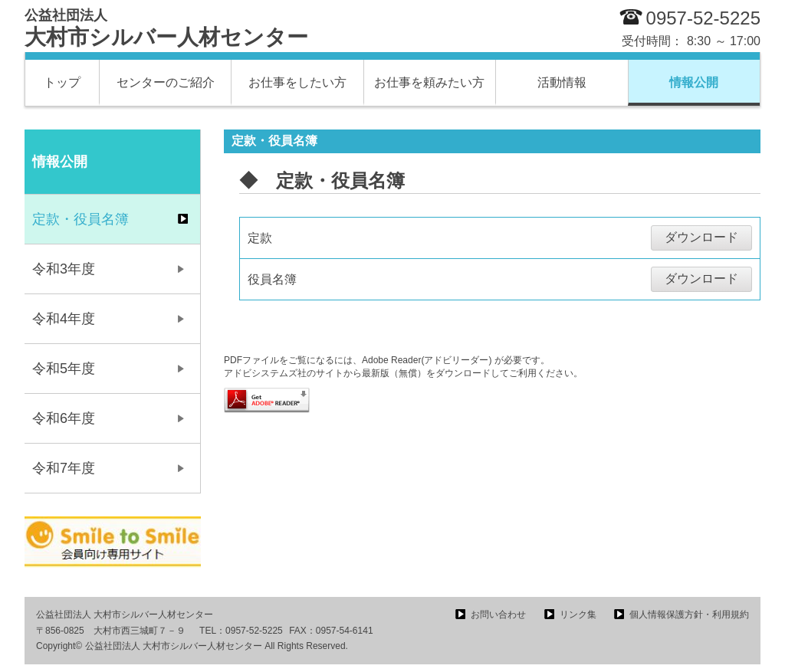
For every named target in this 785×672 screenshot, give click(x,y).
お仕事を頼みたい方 (429, 82)
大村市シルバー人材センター (166, 28)
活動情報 (562, 82)
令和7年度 (64, 468)
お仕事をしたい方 (297, 82)
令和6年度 (64, 418)
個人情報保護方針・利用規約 (689, 615)
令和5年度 (64, 369)
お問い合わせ (498, 615)
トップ (62, 82)
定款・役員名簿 (80, 219)
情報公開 (694, 82)
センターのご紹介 (166, 82)
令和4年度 (64, 319)
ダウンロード (701, 237)
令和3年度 (64, 269)
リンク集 (578, 615)
